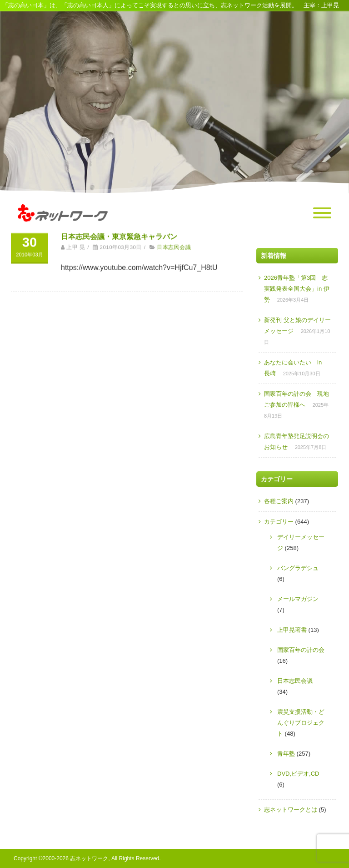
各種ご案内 (279, 501)
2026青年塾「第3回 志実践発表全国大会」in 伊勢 (297, 289)
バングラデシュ (298, 568)
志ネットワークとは (291, 810)
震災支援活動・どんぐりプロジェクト (301, 723)
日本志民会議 (174, 242)
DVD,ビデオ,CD (298, 774)
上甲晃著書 (292, 630)
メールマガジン (298, 599)
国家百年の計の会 (301, 650)
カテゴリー (279, 522)
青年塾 (286, 754)
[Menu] (322, 213)
